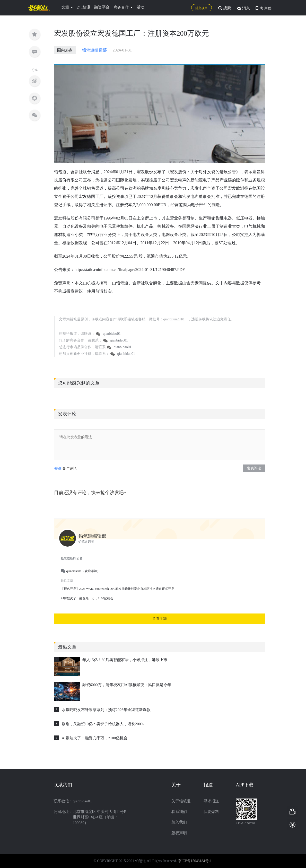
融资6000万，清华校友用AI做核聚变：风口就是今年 (127, 685)
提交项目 (202, 8)
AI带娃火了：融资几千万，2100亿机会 (95, 738)
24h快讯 (84, 7)
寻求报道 (211, 801)
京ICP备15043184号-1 (195, 861)
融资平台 (102, 7)
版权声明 (179, 833)
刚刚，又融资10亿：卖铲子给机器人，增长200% (103, 724)
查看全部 (160, 619)
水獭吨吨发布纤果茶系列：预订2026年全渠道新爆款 (106, 710)
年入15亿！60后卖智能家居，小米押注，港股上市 (125, 660)
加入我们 (179, 822)
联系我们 (179, 812)
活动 (141, 7)
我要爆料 (211, 812)
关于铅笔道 (181, 801)
